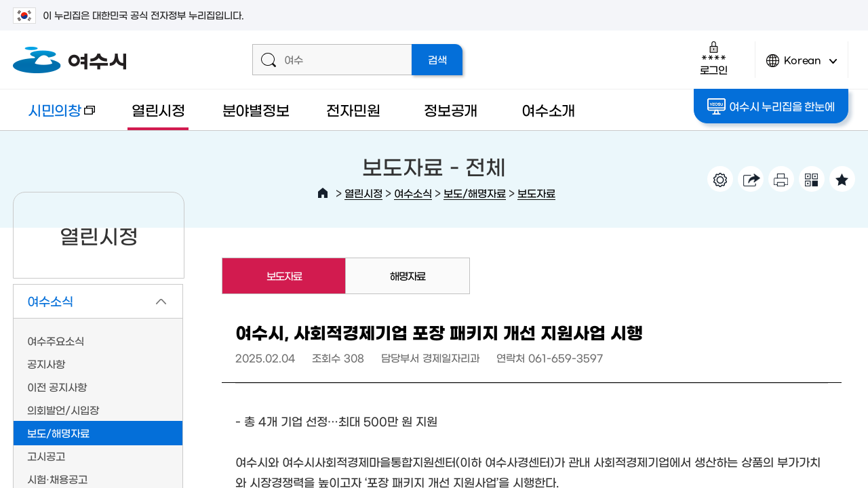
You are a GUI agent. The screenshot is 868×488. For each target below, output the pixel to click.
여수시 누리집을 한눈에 (771, 106)
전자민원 (353, 109)
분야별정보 (256, 109)
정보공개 (451, 109)
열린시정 (158, 109)
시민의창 (54, 116)
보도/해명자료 (475, 193)
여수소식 (413, 193)
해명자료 (408, 276)
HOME (323, 193)
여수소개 (548, 109)
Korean (802, 66)
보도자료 (536, 193)
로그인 (714, 58)
